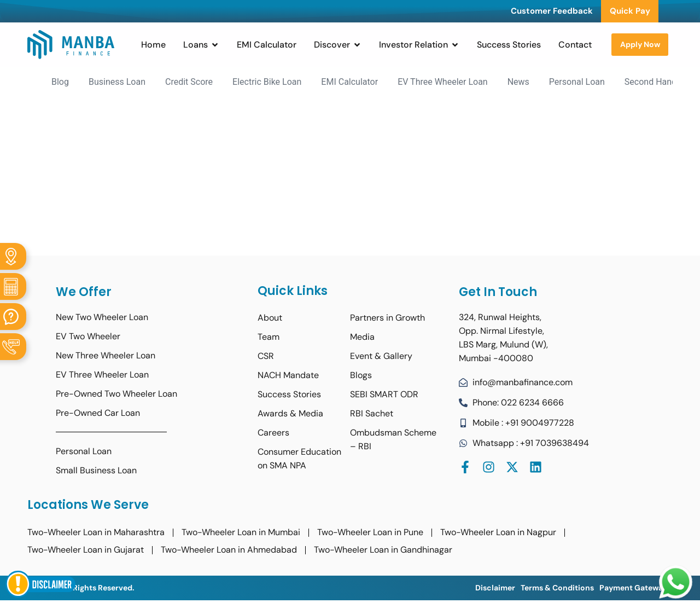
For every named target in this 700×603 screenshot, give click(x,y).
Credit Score (189, 82)
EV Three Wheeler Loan (443, 82)
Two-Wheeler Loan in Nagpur (498, 532)
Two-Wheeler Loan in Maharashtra (96, 532)
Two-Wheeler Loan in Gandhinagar (383, 550)
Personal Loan (577, 82)
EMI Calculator (349, 82)
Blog (60, 82)
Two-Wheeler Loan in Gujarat (86, 550)
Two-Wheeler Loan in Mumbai (241, 532)
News (518, 82)
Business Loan (117, 82)
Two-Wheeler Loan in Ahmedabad (229, 550)
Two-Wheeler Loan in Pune (370, 532)
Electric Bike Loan (267, 82)
